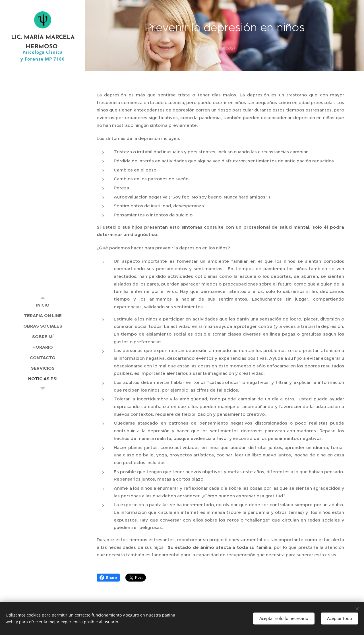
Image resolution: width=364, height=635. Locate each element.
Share (108, 578)
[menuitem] (43, 305)
